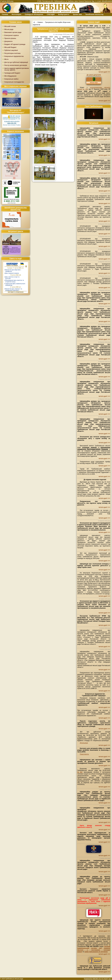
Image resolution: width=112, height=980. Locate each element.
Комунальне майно (11, 79)
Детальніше (84, 743)
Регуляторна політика (12, 53)
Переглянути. (84, 754)
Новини (40, 22)
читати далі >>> (104, 72)
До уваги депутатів (94, 75)
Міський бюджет (10, 47)
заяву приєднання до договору (96, 952)
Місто (6, 59)
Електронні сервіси (12, 35)
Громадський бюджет (12, 73)
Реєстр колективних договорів (16, 65)
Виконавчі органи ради (13, 32)
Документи (8, 41)
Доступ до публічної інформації (16, 62)
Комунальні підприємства (14, 56)
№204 (80, 772)
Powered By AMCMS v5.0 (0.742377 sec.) (98, 979)
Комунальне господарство (14, 82)
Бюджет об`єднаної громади (15, 44)
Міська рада (9, 29)
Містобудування (10, 76)
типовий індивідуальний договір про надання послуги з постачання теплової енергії (94, 949)
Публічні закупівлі (11, 50)
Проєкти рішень (10, 38)
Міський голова (10, 26)
